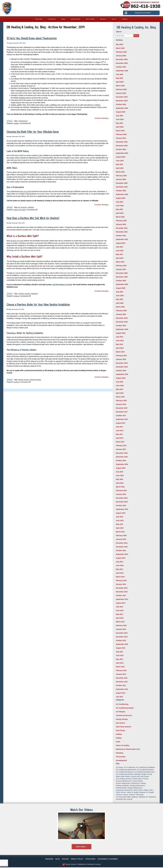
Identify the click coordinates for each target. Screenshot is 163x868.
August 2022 (121, 198)
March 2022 (120, 217)
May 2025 (119, 78)
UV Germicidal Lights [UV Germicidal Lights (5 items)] (123, 797)
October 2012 (121, 640)
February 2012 (121, 670)
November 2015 (122, 502)
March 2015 (120, 532)
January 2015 (121, 539)
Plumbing (120, 753)
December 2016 (122, 453)
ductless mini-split (17, 241)
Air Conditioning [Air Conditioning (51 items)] (130, 767)
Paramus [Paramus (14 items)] (119, 795)
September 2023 (122, 153)
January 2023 (121, 179)
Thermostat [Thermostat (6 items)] (139, 795)
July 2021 (119, 247)
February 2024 (121, 134)
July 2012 (119, 652)
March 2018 (120, 397)
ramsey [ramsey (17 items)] (126, 795)
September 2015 (122, 509)
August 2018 (121, 378)
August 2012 (121, 648)
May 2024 (119, 123)
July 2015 (119, 517)
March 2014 (120, 577)
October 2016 (121, 461)
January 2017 (121, 449)
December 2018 (122, 363)
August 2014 (121, 558)
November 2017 (122, 412)
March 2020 (120, 307)
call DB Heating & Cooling (62, 285)
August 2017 (121, 423)
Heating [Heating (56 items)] (143, 783)
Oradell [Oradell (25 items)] (151, 792)
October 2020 (121, 281)
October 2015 (121, 506)
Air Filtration (121, 712)
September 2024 (122, 108)
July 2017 (119, 427)
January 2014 (121, 584)
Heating (16, 296)
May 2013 (119, 614)
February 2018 (121, 401)
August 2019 (121, 333)
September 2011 (122, 689)
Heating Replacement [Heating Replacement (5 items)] (135, 788)
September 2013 (122, 599)
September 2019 (122, 329)
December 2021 (122, 228)
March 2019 (120, 352)
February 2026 (121, 52)
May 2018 (119, 389)
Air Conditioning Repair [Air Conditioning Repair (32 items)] (145, 770)
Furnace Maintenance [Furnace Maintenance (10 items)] (124, 781)
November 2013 (122, 592)
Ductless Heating (24, 294)
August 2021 (121, 243)
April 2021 (120, 258)
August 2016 (121, 468)
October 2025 (121, 67)
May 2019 (119, 344)
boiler (29, 314)
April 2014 (120, 573)
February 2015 (121, 535)
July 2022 (119, 202)
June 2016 (120, 476)
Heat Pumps (120, 730)
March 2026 (120, 48)
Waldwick (34, 294)
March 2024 (120, 131)
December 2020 (122, 273)
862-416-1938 (146, 6)
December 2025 (122, 59)
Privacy (2, 866)
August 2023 (121, 157)
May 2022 (119, 209)
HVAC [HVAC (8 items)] (151, 790)
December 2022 (122, 183)
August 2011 (121, 693)
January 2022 (121, 224)
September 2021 (122, 239)
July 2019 (119, 337)
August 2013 (121, 603)
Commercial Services (124, 715)
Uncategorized (121, 760)
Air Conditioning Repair (125, 708)
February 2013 (121, 625)
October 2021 (121, 236)
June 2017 (120, 431)
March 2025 (120, 86)
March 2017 (120, 442)
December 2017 (122, 408)
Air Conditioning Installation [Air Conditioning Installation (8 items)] (145, 767)
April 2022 (120, 213)
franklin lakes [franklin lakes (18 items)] (137, 779)
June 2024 (120, 119)
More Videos (81, 847)
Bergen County (23, 380)
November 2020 (122, 277)
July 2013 (119, 607)
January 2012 (121, 674)
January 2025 (121, 93)
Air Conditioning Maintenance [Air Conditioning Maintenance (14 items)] (126, 770)
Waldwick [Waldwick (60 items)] (135, 797)
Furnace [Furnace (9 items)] (145, 779)
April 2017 (120, 438)
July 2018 (119, 382)
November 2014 (122, 547)
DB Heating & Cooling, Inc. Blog (136, 27)
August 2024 (121, 112)
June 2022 (120, 206)
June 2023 (120, 161)
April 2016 (120, 483)
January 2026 (121, 56)
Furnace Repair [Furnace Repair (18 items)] (137, 781)
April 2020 (120, 303)
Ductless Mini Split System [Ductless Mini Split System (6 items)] (140, 776)
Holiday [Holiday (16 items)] (146, 790)
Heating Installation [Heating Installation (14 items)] (123, 786)
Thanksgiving (23, 121)
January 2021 (121, 269)
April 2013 (120, 618)
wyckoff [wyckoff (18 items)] (129, 799)
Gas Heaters (121, 723)
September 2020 (122, 284)
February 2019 (121, 356)
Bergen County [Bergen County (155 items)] (147, 774)
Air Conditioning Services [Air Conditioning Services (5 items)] (125, 774)
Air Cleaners (22, 207)
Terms (6, 866)
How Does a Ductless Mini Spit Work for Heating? (33, 218)
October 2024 (121, 104)
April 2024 (120, 127)
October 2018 (121, 371)
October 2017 (121, 416)
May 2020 (119, 299)
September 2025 (122, 71)
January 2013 (121, 629)
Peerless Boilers (35, 380)
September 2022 (122, 194)
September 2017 (122, 419)
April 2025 (120, 82)
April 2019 (120, 348)
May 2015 (119, 524)
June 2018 (120, 386)
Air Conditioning (122, 704)
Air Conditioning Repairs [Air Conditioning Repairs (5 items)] (124, 772)
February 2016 (121, 491)
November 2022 (122, 187)
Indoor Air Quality (20, 210)
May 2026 (119, 44)
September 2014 (122, 554)
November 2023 (122, 146)
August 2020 (121, 288)
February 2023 (121, 176)
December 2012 (122, 633)
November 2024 (122, 101)
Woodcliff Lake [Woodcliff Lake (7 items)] (121, 799)
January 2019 (121, 359)
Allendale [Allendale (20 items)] (138, 774)
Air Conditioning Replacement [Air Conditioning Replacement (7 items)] (144, 772)
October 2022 (121, 191)
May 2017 (119, 434)
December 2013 (122, 588)
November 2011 (122, 682)
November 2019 (122, 322)
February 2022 (121, 221)
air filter (40, 155)
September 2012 (122, 644)
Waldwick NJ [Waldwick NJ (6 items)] (143, 797)
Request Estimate (143, 13)
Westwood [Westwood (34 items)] (152, 797)
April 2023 (120, 168)
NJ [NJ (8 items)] (147, 792)
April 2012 (120, 663)
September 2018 (122, 374)
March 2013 (120, 622)
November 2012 (122, 637)
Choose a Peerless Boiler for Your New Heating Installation (38, 304)
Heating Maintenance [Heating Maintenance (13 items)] (138, 786)
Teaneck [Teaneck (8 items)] (132, 795)
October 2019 (121, 326)
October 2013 (121, 595)
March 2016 (120, 487)
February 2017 (121, 446)
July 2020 (119, 292)
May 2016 (119, 479)
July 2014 (119, 562)
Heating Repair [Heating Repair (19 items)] (121, 788)
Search (136, 36)
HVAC (118, 742)
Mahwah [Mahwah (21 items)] (142, 792)
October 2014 (121, 550)
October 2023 (121, 149)
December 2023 (122, 142)
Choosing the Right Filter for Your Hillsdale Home (33, 132)
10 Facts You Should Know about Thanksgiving (32, 38)
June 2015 (120, 521)
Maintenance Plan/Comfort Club (128, 749)
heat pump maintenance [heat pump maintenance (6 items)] (124, 790)
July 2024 (119, 116)
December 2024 (122, 97)
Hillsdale (31, 207)
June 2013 (120, 610)
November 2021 (122, 232)
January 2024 (121, 138)
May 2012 (119, 659)
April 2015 (120, 528)
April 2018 (120, 393)
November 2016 (122, 457)
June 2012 (120, 655)
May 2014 (119, 569)
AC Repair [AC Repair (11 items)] (120, 767)
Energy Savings (122, 719)
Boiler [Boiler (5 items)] (118, 776)
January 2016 (121, 494)
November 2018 (122, 367)
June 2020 (120, 296)
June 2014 (120, 565)
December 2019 (122, 318)
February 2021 (121, 266)
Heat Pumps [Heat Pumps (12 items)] (138, 790)
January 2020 (121, 314)
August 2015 (121, 513)
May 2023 (119, 164)
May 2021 (119, 254)
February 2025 (121, 89)
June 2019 (120, 341)
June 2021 (120, 251)
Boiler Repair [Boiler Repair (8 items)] (125, 776)
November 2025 (122, 63)
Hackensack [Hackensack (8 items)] (135, 783)
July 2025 (119, 74)
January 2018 (121, 404)
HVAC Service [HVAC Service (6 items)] (121, 792)
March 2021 (120, 262)
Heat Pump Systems (124, 727)
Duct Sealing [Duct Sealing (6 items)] (120, 779)
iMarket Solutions (71, 864)
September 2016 (122, 464)
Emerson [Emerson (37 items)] (129, 779)
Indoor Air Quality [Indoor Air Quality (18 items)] (133, 792)
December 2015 (122, 498)
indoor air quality (25, 191)
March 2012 (120, 667)
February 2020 (121, 311)
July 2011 (119, 697)
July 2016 (119, 472)
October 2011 (121, 685)
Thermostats (121, 757)
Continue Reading (101, 118)
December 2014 (122, 543)
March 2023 (120, 172)
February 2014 (121, 580)
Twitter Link (10, 121)
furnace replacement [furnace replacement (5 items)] (123, 783)
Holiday (16, 123)
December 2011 (122, 678)
